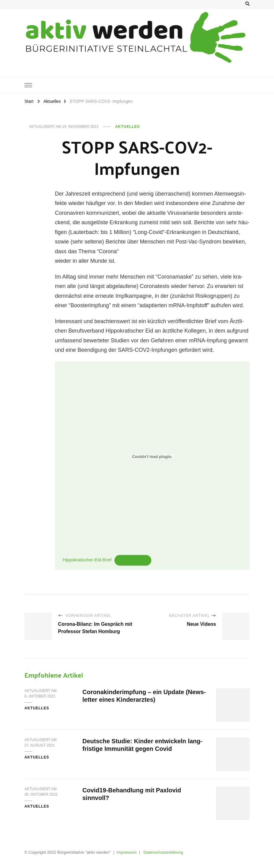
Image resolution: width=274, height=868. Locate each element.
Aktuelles (127, 127)
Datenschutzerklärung (163, 852)
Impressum (127, 852)
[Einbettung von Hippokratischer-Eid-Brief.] (152, 456)
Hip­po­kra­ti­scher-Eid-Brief (87, 560)
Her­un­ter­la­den (133, 560)
